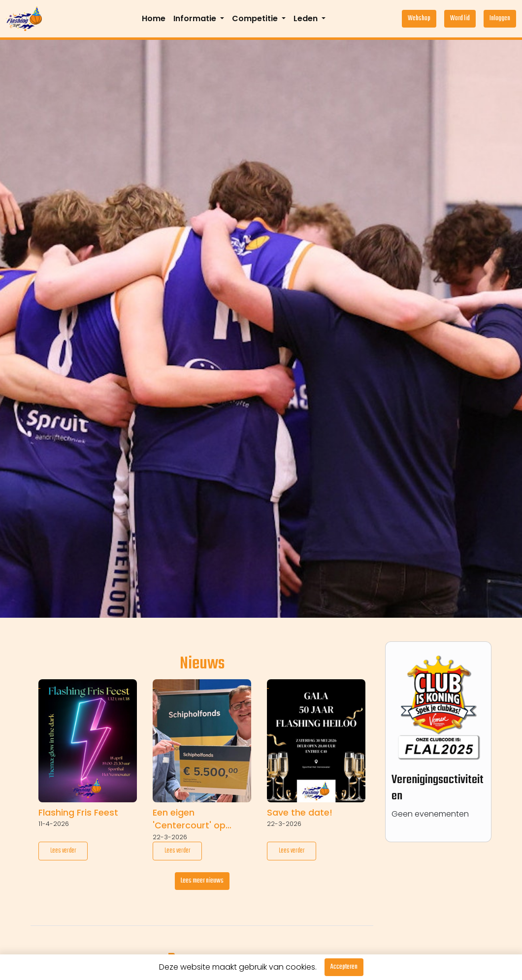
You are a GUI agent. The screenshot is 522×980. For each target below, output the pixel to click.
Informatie (196, 18)
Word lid (460, 18)
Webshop (419, 18)
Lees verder (63, 851)
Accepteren (344, 967)
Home (154, 18)
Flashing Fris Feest (78, 813)
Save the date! (300, 813)
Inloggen (500, 18)
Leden (307, 18)
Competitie (256, 18)
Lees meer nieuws (202, 881)
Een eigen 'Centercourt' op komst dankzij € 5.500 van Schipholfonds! (201, 820)
